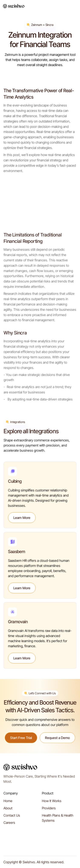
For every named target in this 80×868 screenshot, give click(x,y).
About (8, 810)
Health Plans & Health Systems (58, 819)
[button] (74, 6)
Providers (49, 810)
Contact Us (12, 817)
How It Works (52, 802)
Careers (9, 824)
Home (8, 802)
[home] (14, 6)
